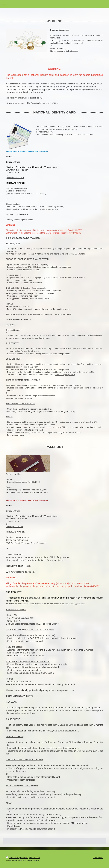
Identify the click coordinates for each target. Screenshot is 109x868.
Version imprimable (17, 858)
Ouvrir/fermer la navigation (54, 4)
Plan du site (34, 858)
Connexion (98, 858)
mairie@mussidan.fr (15, 178)
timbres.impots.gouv (31, 624)
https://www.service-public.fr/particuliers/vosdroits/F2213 (32, 103)
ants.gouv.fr (35, 598)
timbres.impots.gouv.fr (65, 375)
